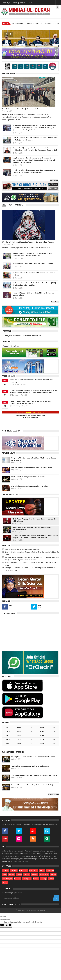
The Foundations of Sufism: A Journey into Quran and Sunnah (34, 775)
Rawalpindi (27, 879)
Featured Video (9, 613)
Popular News (8, 453)
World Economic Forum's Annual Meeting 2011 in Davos (32, 467)
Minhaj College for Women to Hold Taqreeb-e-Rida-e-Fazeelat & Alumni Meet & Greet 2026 (32, 254)
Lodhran (35, 875)
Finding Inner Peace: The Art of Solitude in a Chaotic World (33, 757)
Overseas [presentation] (19, 205)
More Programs (54, 794)
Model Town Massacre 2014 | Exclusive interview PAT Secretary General (32, 528)
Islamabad (50, 870)
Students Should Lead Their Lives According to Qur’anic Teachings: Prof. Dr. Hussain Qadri (30, 402)
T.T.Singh (44, 879)
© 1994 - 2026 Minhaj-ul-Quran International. (30, 910)
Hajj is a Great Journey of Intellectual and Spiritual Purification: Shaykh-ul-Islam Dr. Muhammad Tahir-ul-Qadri (35, 149)
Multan (53, 875)
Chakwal (14, 870)
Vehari (51, 879)
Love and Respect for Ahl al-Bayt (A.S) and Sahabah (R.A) (32, 785)
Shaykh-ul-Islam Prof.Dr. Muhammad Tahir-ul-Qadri (23, 336)
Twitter (7, 341)
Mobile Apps (7, 676)
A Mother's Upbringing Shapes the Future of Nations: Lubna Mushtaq (28, 242)
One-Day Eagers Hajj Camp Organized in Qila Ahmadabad (34, 263)
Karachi (12, 875)
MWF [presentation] (10, 205)
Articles (6, 545)
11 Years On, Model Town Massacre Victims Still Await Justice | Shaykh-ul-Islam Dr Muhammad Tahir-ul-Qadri (35, 537)
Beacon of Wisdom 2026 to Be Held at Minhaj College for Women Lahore (33, 294)
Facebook (7, 331)
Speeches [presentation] (20, 752)
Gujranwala (33, 870)
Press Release (8, 376)
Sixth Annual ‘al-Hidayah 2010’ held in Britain (28, 477)
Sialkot (36, 879)
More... (5, 883)
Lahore (19, 875)
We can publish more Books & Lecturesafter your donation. (31, 416)
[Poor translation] (9, 925)
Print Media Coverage (12, 431)
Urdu (30, 3)
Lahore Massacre (10, 494)
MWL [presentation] (4, 205)
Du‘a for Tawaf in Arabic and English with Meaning (22, 549)
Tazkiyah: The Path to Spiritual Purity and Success (30, 766)
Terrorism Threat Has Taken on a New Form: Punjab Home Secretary (31, 381)
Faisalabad (23, 870)
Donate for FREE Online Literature (30, 412)
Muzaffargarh (7, 879)
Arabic (15, 3)
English (23, 3)
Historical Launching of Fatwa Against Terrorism (30, 486)
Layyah (27, 875)
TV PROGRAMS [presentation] (8, 752)
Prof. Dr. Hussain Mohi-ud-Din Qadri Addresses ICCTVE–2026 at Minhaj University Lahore (35, 139)
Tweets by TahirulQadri (11, 346)
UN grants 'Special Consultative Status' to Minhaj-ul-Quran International (34, 459)
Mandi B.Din (44, 875)
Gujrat (42, 870)
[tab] (5, 205)
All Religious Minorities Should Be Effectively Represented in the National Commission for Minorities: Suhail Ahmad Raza (33, 392)
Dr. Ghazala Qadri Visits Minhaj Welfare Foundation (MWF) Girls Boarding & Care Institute (34, 284)
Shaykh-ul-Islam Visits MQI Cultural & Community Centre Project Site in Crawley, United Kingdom (34, 171)
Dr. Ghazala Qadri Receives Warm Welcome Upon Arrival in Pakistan (34, 274)
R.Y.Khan (17, 879)
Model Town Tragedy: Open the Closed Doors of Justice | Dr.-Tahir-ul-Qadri (35, 520)
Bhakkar (5, 870)
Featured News (8, 73)
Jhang (5, 875)
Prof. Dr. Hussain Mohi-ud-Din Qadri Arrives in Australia (23, 109)
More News (54, 180)
